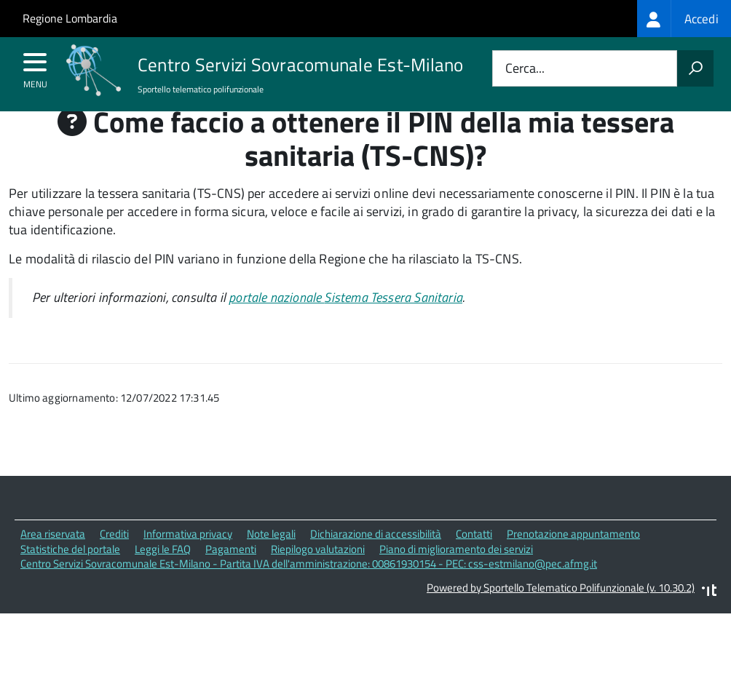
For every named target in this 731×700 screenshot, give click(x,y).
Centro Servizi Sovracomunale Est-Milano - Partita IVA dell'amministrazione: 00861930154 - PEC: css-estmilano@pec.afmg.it (309, 591)
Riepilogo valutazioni (318, 576)
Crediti (114, 561)
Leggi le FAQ (163, 576)
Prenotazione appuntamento (573, 561)
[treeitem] (684, 19)
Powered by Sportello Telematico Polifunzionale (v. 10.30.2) (561, 615)
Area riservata (53, 561)
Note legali (271, 561)
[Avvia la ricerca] (695, 68)
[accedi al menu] (35, 67)
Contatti (474, 561)
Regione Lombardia (70, 18)
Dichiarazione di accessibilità (376, 561)
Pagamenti (231, 576)
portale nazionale (345, 325)
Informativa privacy (188, 561)
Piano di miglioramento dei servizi (456, 576)
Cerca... (525, 69)
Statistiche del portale (70, 576)
